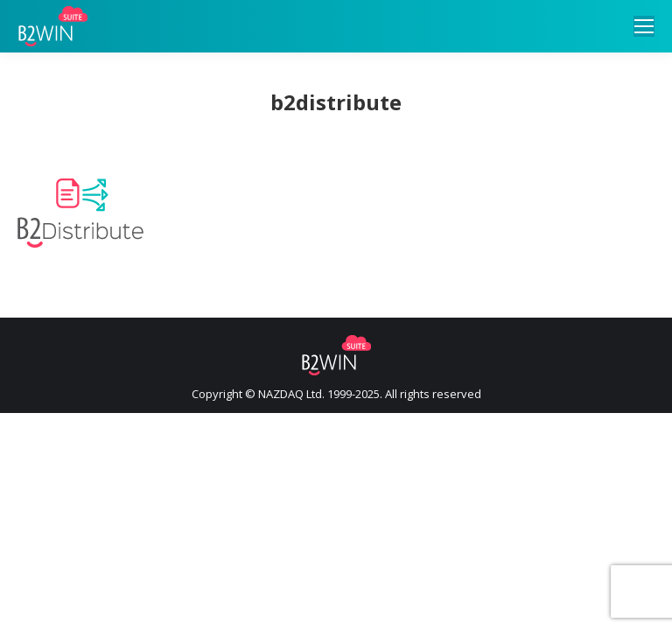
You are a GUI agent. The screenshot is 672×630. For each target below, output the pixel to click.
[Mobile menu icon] (644, 26)
